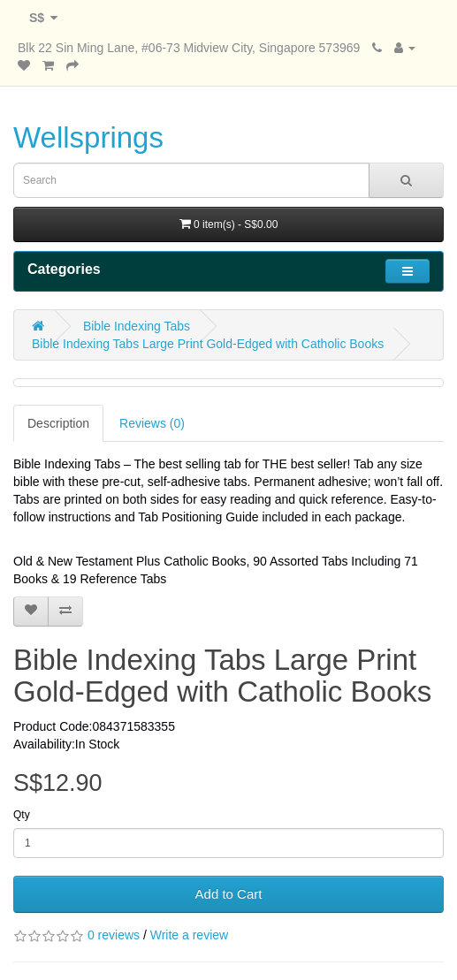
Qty (22, 815)
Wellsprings (88, 137)
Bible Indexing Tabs (137, 326)
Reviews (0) (152, 423)
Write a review (189, 935)
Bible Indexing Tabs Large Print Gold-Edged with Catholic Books (208, 344)
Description (58, 423)
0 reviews (114, 935)
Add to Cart (229, 894)
